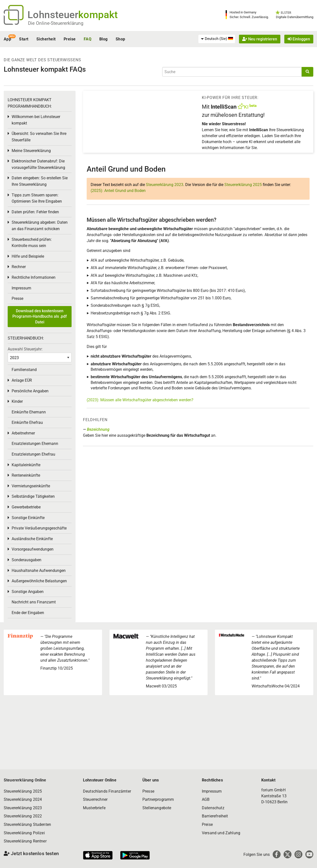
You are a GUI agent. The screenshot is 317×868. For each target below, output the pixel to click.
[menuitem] (217, 39)
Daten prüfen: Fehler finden (35, 212)
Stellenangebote (157, 808)
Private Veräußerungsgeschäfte (39, 528)
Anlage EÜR (22, 380)
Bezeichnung (98, 429)
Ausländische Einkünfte (32, 539)
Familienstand (24, 370)
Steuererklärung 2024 (23, 799)
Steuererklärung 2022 (23, 816)
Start (24, 39)
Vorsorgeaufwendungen (33, 549)
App (7, 39)
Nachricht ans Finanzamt (34, 602)
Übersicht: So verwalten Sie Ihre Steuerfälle (39, 137)
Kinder (17, 401)
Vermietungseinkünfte (31, 486)
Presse (17, 298)
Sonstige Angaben (28, 592)
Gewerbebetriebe (26, 507)
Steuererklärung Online (25, 780)
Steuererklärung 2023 (165, 185)
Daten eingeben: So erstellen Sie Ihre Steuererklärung (40, 181)
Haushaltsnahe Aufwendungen (39, 571)
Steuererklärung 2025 (243, 185)
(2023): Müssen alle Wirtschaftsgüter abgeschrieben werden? (140, 400)
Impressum (21, 288)
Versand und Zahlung (221, 833)
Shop (120, 39)
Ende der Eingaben (28, 613)
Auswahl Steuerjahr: (25, 349)
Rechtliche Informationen (34, 277)
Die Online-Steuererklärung (56, 23)
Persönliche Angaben (30, 391)
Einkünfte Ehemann (29, 412)
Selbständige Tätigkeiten (33, 496)
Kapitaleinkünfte (26, 465)
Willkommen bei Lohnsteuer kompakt (36, 120)
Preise (70, 39)
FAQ (88, 39)
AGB (206, 799)
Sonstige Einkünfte (28, 518)
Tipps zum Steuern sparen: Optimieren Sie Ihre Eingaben (37, 198)
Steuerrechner (95, 799)
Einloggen (299, 39)
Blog (104, 39)
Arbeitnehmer (23, 433)
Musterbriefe (94, 808)
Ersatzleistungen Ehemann (35, 444)
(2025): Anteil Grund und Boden (118, 191)
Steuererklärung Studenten (27, 824)
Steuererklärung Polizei (24, 833)
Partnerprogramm (158, 799)
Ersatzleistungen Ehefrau (33, 454)
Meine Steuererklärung (31, 151)
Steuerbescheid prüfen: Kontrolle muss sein (32, 243)
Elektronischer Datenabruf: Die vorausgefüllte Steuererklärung (38, 164)
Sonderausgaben (26, 560)
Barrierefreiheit (215, 816)
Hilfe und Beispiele (28, 256)
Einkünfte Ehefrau (27, 422)
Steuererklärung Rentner (25, 841)
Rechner (19, 267)
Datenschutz (213, 808)
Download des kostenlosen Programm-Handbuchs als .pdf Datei (40, 316)
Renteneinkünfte (26, 475)
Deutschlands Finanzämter (107, 791)
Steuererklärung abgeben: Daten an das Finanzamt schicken (40, 226)
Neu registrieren (260, 39)
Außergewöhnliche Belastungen (39, 581)
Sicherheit (46, 39)
